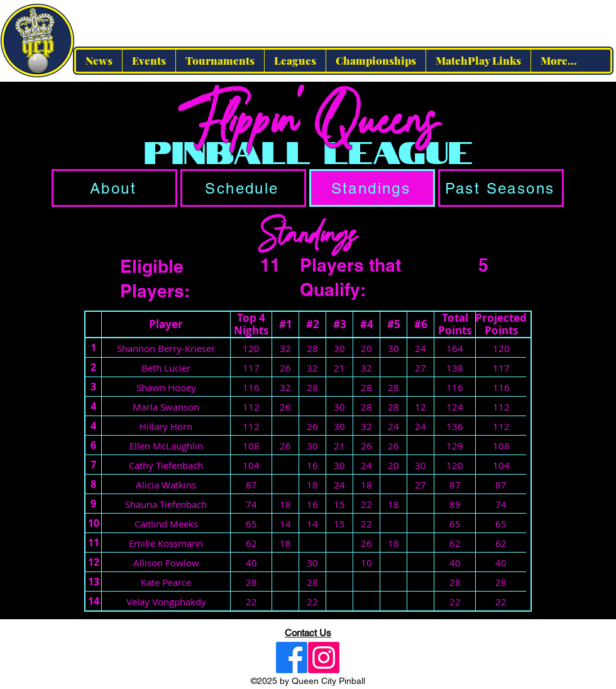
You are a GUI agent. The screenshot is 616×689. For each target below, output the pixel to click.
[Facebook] (292, 658)
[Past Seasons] (501, 188)
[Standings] (372, 188)
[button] (295, 61)
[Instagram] (324, 658)
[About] (114, 188)
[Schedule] (243, 188)
